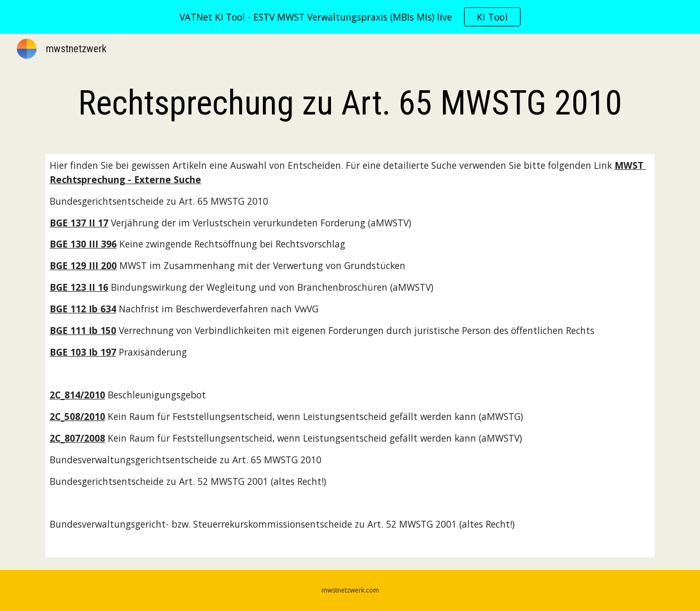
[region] (350, 17)
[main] (350, 103)
